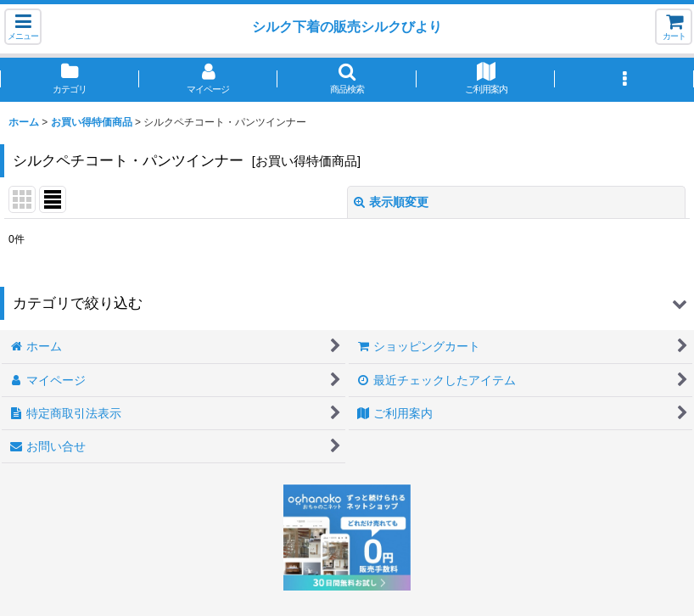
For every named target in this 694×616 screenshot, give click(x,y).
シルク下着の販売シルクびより (347, 26)
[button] (23, 27)
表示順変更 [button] (391, 202)
